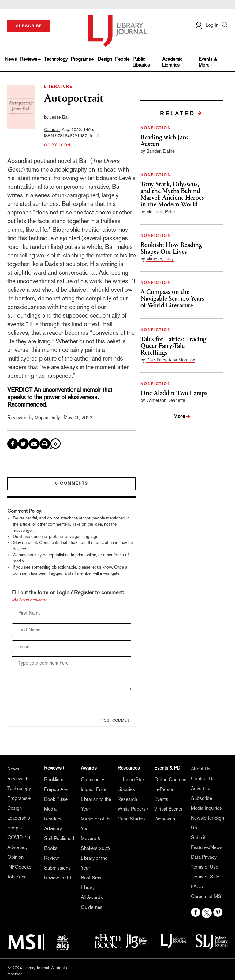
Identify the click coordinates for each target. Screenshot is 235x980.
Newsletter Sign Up (207, 823)
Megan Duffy (47, 417)
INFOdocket (20, 867)
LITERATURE (58, 87)
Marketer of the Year (96, 824)
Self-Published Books (59, 843)
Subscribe (201, 798)
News (11, 59)
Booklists (54, 779)
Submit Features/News (207, 842)
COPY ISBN (58, 145)
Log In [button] (207, 25)
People (122, 59)
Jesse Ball (60, 117)
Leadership (19, 818)
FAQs (197, 887)
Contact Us (203, 779)
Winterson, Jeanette (166, 400)
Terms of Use (205, 867)
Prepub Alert (57, 789)
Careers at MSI (207, 896)
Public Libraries (141, 62)
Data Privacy (204, 857)
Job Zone (17, 877)
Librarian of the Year (96, 804)
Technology (56, 59)
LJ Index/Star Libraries (131, 784)
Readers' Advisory (53, 824)
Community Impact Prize (93, 784)
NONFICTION (156, 128)
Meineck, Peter (161, 212)
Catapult (52, 129)
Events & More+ (208, 62)
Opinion (15, 857)
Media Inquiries (206, 808)
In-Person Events (164, 794)
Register (84, 592)
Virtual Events (168, 809)
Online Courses (170, 779)
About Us (201, 769)
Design (105, 59)
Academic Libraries (172, 62)
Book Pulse (56, 799)
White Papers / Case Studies (133, 814)
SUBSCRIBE (29, 26)
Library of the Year (94, 863)
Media (50, 809)
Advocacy (17, 847)
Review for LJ (58, 878)
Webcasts (165, 819)
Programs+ (83, 59)
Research (127, 799)
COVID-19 (19, 837)
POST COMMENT (116, 720)
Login (63, 592)
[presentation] (58, 706)
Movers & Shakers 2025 (95, 843)
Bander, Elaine (160, 151)
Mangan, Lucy (160, 259)
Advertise (201, 788)
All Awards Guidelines (92, 902)
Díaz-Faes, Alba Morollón (171, 360)
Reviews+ (30, 59)
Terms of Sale (205, 877)
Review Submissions (57, 863)
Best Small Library (92, 883)
